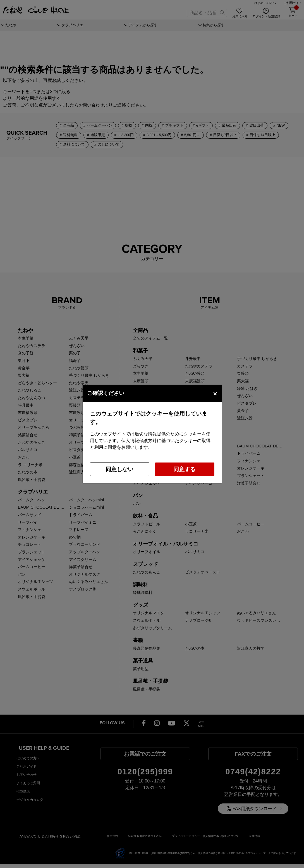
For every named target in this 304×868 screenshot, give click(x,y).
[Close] (215, 393)
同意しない (119, 469)
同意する (185, 469)
